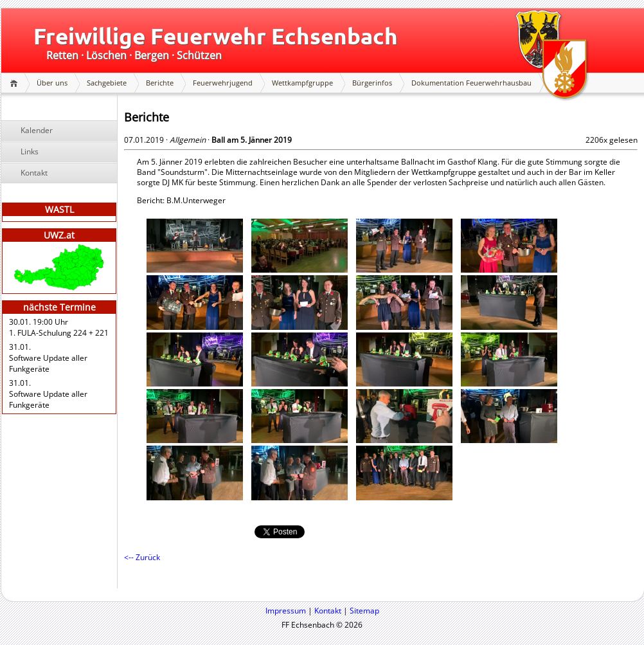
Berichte (160, 83)
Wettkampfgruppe (302, 83)
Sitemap (364, 611)
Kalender (37, 130)
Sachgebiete (107, 83)
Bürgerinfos (372, 83)
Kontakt (34, 173)
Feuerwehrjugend (223, 83)
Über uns (52, 83)
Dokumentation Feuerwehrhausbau (471, 83)
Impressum (286, 611)
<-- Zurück (142, 557)
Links (30, 151)
